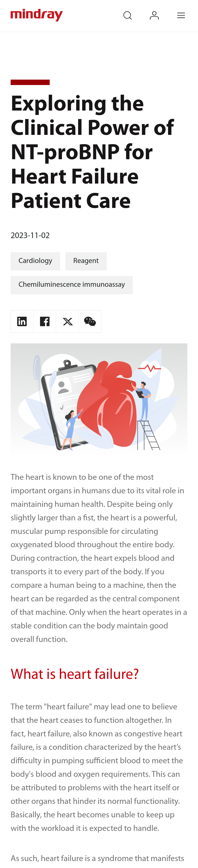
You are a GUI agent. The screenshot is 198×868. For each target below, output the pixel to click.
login (160, 10)
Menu (187, 10)
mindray (37, 15)
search (133, 10)
